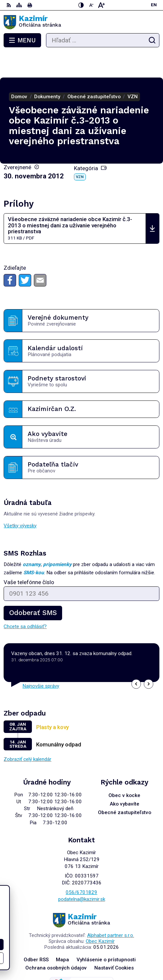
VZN (80, 152)
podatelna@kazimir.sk (82, 874)
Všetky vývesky (20, 501)
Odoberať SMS (33, 588)
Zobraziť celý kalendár (27, 734)
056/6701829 (81, 867)
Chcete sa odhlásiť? (25, 602)
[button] (136, 659)
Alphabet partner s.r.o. (111, 910)
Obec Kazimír (100, 916)
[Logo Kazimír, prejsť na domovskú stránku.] (81, 22)
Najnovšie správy (41, 661)
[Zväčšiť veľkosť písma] (101, 5)
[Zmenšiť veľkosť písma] (91, 5)
